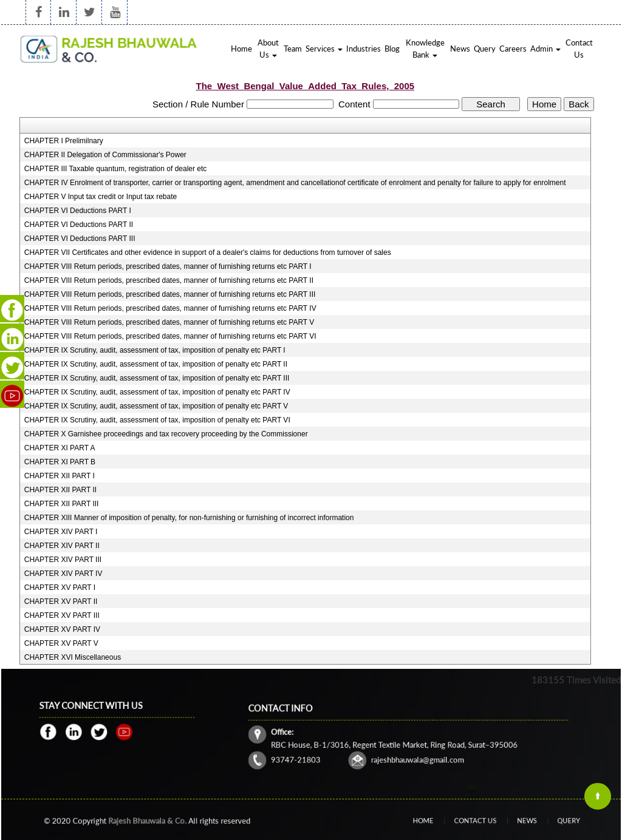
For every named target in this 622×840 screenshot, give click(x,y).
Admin (545, 49)
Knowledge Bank (425, 49)
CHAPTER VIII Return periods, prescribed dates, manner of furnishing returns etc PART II (169, 280)
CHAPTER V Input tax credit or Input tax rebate (101, 197)
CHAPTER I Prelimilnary (64, 141)
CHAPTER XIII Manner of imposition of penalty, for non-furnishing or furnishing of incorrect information (189, 518)
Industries (364, 49)
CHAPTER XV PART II (61, 601)
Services (324, 49)
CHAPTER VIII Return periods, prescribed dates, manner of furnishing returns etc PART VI (170, 336)
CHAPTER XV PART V (61, 643)
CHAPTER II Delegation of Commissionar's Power (105, 155)
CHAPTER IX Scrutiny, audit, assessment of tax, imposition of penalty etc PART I (155, 350)
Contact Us (579, 49)
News (460, 49)
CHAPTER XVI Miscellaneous (73, 657)
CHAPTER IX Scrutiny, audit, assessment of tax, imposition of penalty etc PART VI (157, 420)
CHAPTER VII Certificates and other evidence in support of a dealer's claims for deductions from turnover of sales (208, 252)
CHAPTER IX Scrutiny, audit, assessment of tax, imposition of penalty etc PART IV (157, 392)
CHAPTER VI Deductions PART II (79, 225)
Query (485, 49)
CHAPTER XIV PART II (62, 546)
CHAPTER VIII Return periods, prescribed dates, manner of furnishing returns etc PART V (169, 322)
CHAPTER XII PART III (62, 504)
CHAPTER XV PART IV (62, 629)
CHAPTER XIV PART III (63, 560)
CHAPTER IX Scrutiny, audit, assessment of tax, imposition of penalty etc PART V (156, 406)
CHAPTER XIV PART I (61, 532)
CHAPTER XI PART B (60, 462)
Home (241, 49)
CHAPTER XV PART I (60, 588)
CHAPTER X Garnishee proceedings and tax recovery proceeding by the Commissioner (166, 434)
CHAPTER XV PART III (62, 615)
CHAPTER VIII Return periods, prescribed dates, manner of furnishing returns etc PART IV (170, 308)
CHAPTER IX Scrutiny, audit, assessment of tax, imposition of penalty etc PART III (157, 378)
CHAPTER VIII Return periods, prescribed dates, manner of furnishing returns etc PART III (170, 294)
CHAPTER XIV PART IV (63, 574)
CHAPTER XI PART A (60, 448)
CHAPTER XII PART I (60, 476)
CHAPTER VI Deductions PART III (80, 239)
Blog (392, 49)
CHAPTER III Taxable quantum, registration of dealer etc (116, 169)
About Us (268, 49)
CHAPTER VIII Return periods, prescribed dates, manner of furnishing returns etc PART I (168, 266)
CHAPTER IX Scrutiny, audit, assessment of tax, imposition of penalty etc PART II (156, 364)
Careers (513, 49)
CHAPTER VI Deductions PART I (78, 211)
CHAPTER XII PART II (60, 490)
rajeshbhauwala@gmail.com (415, 753)
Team (293, 49)
